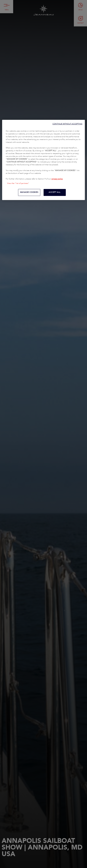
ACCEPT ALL (55, 192)
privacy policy (57, 179)
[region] (43, 160)
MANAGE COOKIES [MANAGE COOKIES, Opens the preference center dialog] (29, 192)
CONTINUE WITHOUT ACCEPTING (67, 124)
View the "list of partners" (18, 183)
